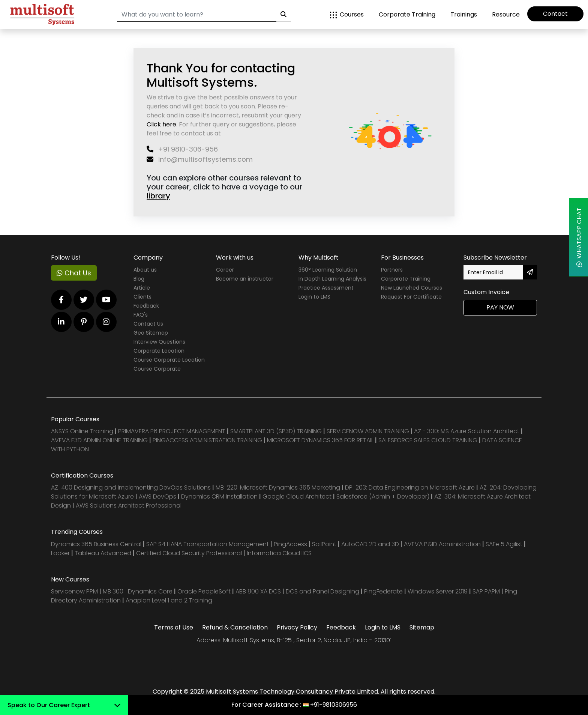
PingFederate (384, 591)
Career (225, 270)
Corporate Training (407, 14)
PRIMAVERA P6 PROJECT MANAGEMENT (172, 431)
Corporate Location (159, 351)
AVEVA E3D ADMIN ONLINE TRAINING (99, 440)
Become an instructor (245, 279)
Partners (392, 270)
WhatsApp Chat (579, 237)
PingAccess (290, 544)
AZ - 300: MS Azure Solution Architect (467, 431)
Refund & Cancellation (235, 627)
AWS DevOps (158, 496)
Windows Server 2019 (438, 591)
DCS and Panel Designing (323, 591)
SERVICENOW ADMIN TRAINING (369, 431)
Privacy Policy (297, 627)
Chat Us (74, 273)
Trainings (464, 14)
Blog (139, 279)
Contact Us (148, 324)
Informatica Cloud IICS (279, 553)
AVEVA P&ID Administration (442, 544)
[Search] (197, 15)
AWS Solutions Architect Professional (129, 505)
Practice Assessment (326, 288)
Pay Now (500, 307)
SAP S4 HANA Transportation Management (208, 544)
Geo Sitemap (151, 333)
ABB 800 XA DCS (259, 591)
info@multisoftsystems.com (200, 159)
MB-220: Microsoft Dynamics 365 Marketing (279, 487)
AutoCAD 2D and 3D (370, 544)
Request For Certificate (411, 297)
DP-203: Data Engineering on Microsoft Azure (411, 487)
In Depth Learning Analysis (332, 279)
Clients (142, 297)
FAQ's (141, 315)
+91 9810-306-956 (182, 149)
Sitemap (422, 627)
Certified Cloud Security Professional (189, 553)
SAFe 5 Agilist (504, 544)
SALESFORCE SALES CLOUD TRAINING (429, 440)
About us (145, 270)
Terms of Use (174, 627)
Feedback (146, 306)
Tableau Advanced (104, 553)
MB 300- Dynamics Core (138, 591)
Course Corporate (157, 369)
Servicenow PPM (75, 591)
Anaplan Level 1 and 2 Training (169, 600)
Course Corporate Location (169, 360)
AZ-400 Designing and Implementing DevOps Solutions (131, 487)
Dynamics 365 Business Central (96, 544)
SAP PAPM (487, 591)
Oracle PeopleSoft (204, 591)
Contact (555, 14)
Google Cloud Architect (298, 496)
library (158, 196)
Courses (347, 14)
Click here (161, 124)
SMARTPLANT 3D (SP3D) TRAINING (276, 431)
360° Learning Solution (328, 270)
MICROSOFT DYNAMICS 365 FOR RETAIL (320, 440)
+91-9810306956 (334, 705)
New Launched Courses (412, 288)
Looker (60, 553)
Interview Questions (159, 342)
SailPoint (325, 544)
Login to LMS (314, 297)
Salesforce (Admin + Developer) (383, 496)
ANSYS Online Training (82, 431)
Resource (506, 14)
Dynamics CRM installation (220, 496)
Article (142, 288)
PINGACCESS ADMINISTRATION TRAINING (207, 440)
